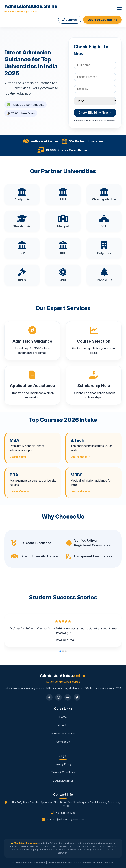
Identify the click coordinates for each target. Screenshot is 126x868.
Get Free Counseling (102, 20)
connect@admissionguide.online (66, 819)
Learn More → (20, 457)
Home (63, 717)
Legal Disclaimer (63, 781)
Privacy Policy (63, 764)
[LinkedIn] (68, 697)
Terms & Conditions (63, 772)
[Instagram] (58, 697)
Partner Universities (63, 733)
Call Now (70, 20)
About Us (63, 725)
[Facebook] (49, 697)
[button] (60, 651)
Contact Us (63, 742)
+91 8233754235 (66, 813)
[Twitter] (77, 697)
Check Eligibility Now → (95, 113)
